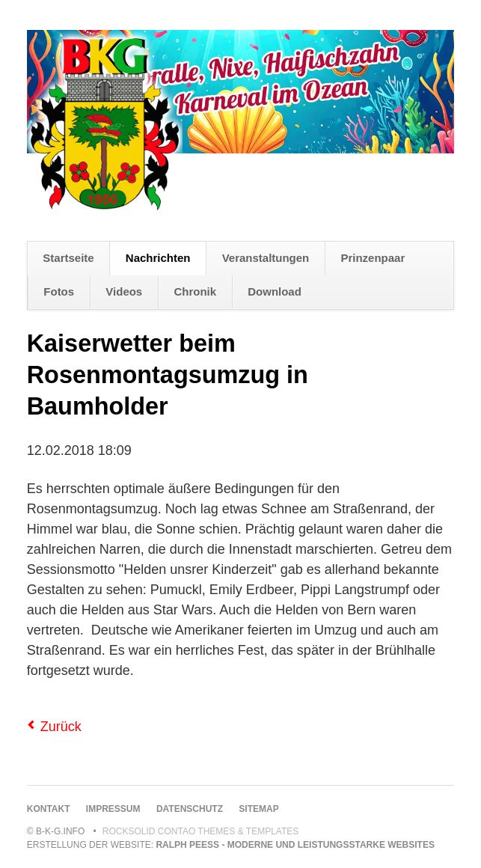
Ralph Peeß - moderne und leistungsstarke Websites (295, 845)
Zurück (61, 727)
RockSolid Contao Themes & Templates (201, 831)
